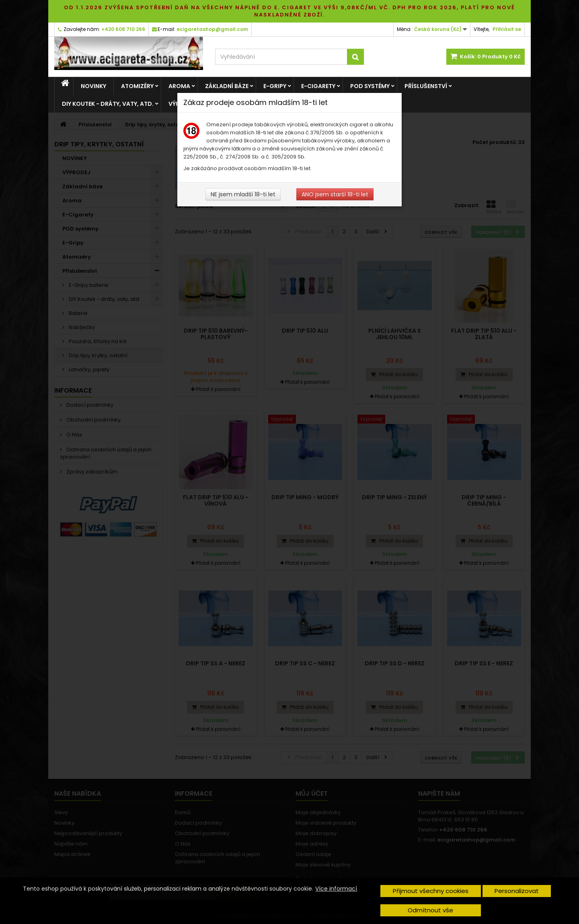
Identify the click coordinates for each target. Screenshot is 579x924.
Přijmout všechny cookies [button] (431, 891)
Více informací (336, 889)
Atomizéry (137, 86)
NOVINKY (93, 86)
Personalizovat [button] (517, 891)
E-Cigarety (318, 86)
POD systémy (370, 86)
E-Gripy (275, 86)
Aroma (179, 86)
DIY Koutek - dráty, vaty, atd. (108, 104)
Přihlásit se (507, 29)
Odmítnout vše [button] (430, 910)
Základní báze (227, 86)
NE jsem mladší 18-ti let (243, 194)
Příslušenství (426, 86)
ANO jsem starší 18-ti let (335, 194)
